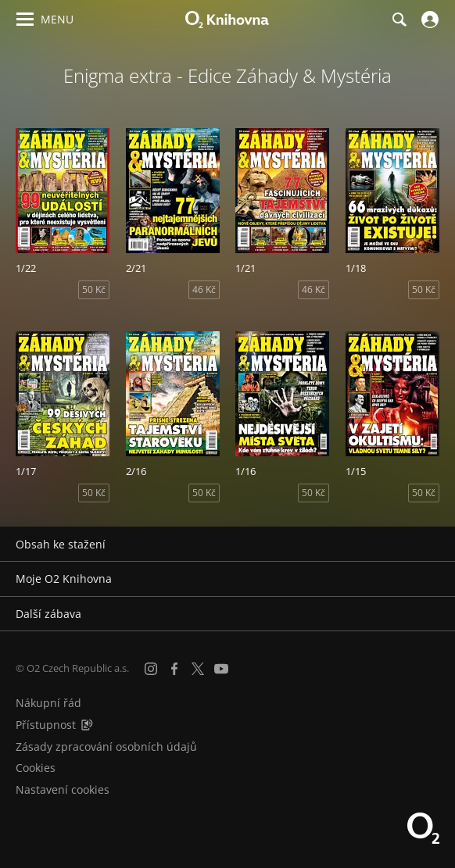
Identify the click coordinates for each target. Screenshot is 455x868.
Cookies (36, 768)
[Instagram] (151, 669)
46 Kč (204, 289)
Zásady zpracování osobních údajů (106, 747)
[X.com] (198, 669)
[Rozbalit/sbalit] (434, 545)
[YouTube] (221, 669)
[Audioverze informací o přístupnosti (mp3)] (87, 725)
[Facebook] (174, 669)
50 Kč (94, 289)
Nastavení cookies (63, 789)
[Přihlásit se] (428, 20)
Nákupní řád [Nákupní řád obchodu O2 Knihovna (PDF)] (48, 703)
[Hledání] (399, 20)
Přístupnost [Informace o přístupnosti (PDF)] (46, 725)
